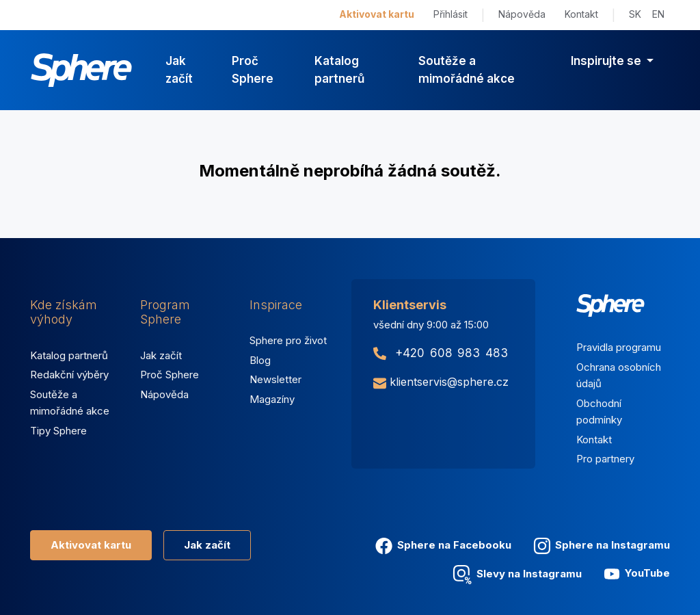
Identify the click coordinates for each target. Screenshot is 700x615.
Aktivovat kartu (377, 14)
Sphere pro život (288, 340)
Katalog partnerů (339, 70)
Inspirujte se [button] (607, 61)
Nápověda (522, 14)
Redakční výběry (69, 375)
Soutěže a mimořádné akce (467, 70)
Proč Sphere (253, 70)
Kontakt (581, 14)
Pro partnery (605, 459)
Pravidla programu (619, 347)
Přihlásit (450, 14)
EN (658, 14)
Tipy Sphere (58, 431)
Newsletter (275, 379)
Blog (260, 360)
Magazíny (272, 399)
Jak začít (179, 70)
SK (635, 14)
